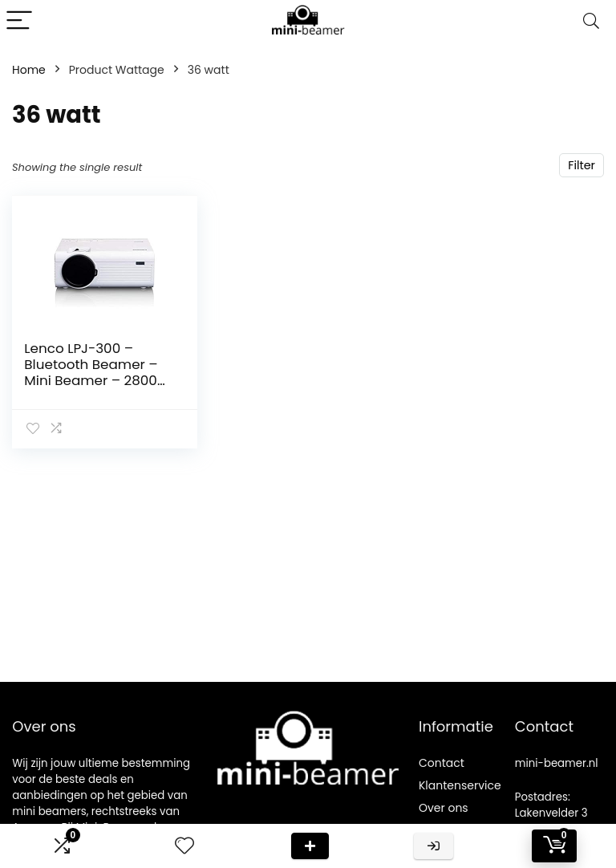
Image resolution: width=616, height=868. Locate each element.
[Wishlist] (184, 846)
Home (29, 70)
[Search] (591, 21)
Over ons (444, 808)
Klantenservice (460, 785)
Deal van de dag (310, 846)
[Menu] (19, 21)
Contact (442, 763)
